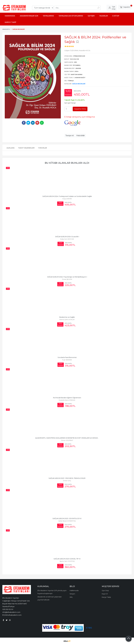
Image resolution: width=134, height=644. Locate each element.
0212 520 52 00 (8, 609)
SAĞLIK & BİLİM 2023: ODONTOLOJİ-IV (67, 519)
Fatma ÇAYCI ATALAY (67, 320)
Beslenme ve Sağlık (67, 317)
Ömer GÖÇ (67, 481)
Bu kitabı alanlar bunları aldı (67, 163)
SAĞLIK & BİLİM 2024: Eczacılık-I (67, 237)
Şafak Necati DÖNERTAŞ (67, 521)
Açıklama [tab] (11, 148)
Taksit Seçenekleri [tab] (26, 148)
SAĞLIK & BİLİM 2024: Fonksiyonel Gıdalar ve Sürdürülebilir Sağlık (67, 196)
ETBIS (89, 628)
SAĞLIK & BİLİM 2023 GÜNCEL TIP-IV (67, 559)
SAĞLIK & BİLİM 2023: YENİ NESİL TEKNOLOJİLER (67, 478)
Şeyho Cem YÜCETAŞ (67, 561)
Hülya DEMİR (67, 199)
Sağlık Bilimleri (79, 84)
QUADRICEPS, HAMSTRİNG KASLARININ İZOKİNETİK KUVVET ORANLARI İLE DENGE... (67, 438)
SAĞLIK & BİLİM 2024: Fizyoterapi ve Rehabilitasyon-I (67, 277)
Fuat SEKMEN (67, 360)
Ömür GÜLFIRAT (67, 440)
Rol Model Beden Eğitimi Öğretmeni (67, 398)
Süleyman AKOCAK (67, 239)
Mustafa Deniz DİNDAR (67, 400)
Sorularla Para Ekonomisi (67, 357)
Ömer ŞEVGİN (67, 279)
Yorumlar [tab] (43, 148)
